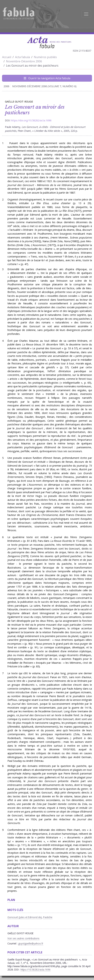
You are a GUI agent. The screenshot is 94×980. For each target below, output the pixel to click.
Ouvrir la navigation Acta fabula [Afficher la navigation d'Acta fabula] (47, 78)
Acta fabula (22, 57)
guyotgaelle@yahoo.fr (31, 943)
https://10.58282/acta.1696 (35, 970)
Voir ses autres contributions (23, 938)
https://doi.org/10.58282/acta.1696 (31, 120)
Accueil (7, 57)
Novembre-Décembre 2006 (24, 61)
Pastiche (48, 917)
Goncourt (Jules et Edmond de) (25, 917)
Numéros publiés (45, 57)
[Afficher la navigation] (86, 14)
